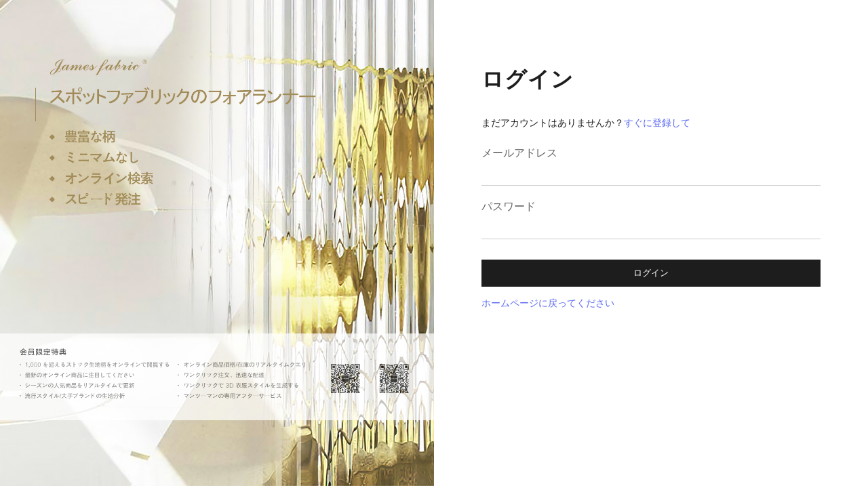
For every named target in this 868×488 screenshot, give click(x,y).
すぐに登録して (657, 123)
